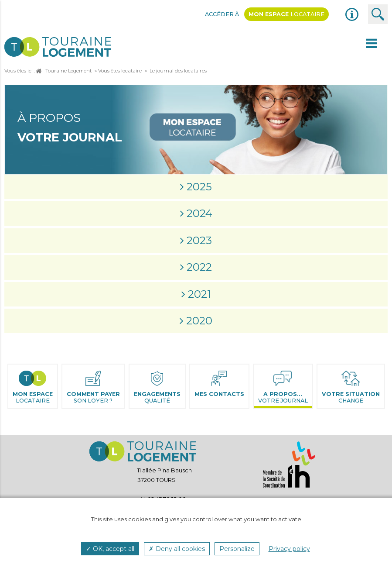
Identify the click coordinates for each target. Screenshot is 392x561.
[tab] (196, 187)
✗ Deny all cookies (177, 549)
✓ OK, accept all (110, 549)
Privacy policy (289, 549)
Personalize (237, 549)
